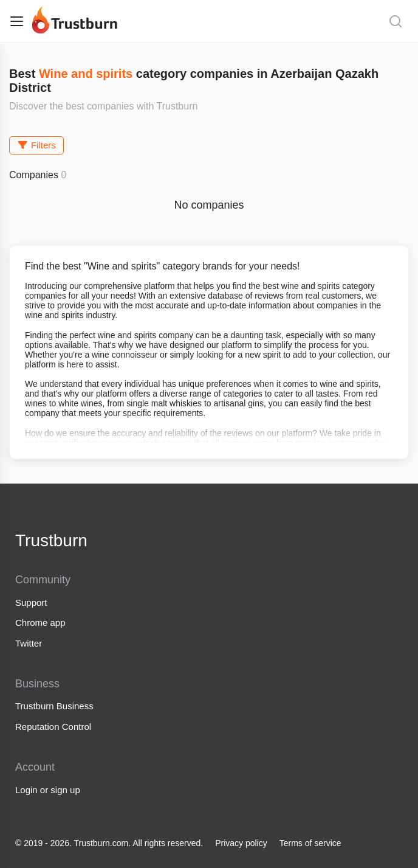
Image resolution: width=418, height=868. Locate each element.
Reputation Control (53, 727)
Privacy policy (241, 843)
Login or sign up (48, 790)
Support (31, 602)
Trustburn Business (54, 706)
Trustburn (51, 540)
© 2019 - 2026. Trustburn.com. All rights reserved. (109, 843)
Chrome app (40, 623)
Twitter (29, 643)
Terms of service (310, 843)
